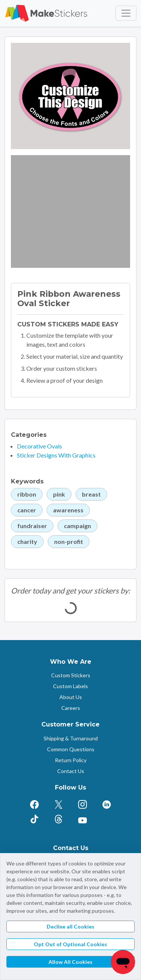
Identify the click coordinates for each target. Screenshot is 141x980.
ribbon (27, 494)
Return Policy (71, 760)
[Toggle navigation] (126, 13)
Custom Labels (70, 686)
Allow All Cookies (70, 962)
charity (27, 541)
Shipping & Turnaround (71, 738)
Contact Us (71, 771)
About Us (71, 697)
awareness (68, 510)
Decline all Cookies (70, 926)
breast (91, 494)
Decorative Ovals (39, 446)
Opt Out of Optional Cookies (70, 944)
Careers (71, 708)
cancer (27, 510)
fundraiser (32, 526)
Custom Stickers (71, 675)
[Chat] (123, 962)
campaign (77, 526)
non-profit (69, 541)
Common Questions (71, 749)
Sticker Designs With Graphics (56, 455)
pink (59, 494)
